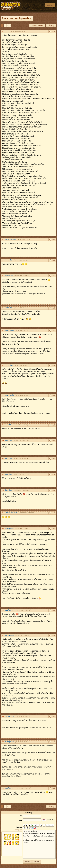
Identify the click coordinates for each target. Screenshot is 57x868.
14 (3, 513)
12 (3, 474)
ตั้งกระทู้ (51, 26)
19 (3, 742)
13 (3, 490)
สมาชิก (50, 5)
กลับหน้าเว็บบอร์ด (37, 26)
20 (3, 788)
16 (3, 610)
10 (3, 441)
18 (3, 717)
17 (3, 635)
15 (3, 529)
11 (3, 459)
